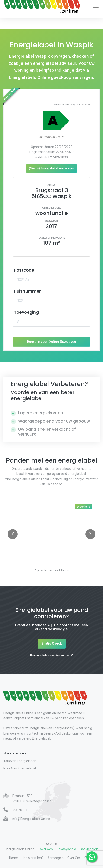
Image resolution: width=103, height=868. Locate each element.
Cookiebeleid (89, 849)
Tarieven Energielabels (20, 761)
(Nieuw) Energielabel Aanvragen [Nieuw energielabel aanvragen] (52, 168)
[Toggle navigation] (96, 9)
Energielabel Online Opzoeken (52, 342)
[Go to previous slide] (13, 534)
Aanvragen (55, 858)
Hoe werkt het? (33, 858)
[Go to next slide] (90, 534)
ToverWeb (45, 849)
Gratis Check (52, 643)
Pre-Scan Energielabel (20, 768)
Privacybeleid (66, 849)
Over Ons (74, 858)
